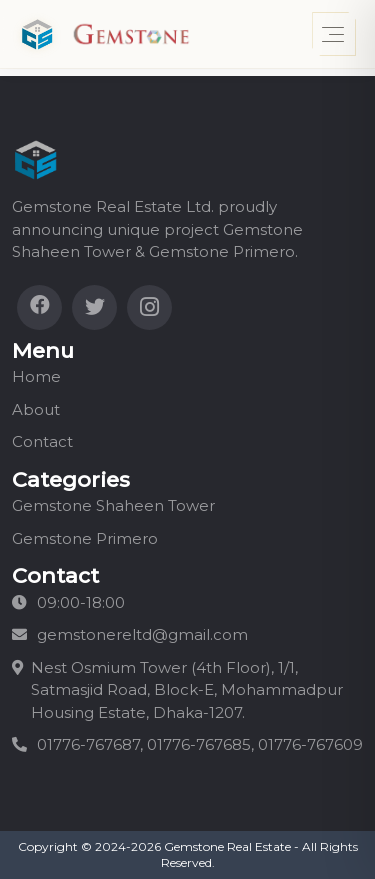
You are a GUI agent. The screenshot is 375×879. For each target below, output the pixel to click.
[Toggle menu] (334, 34)
